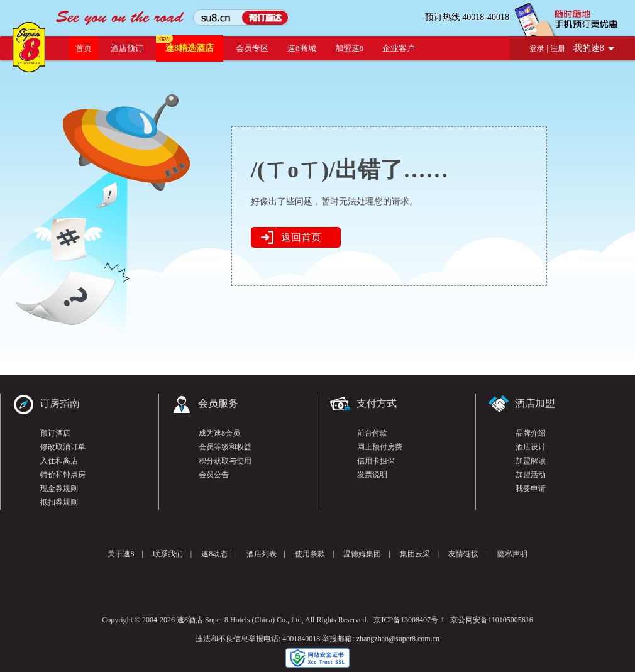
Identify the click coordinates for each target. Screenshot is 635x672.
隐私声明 (512, 554)
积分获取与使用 (225, 461)
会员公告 (214, 475)
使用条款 (310, 554)
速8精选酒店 (190, 48)
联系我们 (168, 554)
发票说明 (372, 475)
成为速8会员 (219, 433)
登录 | (539, 48)
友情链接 (463, 554)
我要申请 (531, 488)
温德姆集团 (362, 554)
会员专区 (252, 48)
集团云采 (415, 554)
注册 (558, 48)
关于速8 (121, 554)
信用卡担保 (376, 461)
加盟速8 (350, 48)
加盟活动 (531, 475)
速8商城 (302, 48)
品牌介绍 (531, 433)
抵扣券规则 (59, 502)
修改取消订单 (63, 447)
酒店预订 (127, 48)
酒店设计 (531, 447)
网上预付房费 (380, 447)
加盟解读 (531, 461)
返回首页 (301, 237)
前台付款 (372, 433)
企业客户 (399, 48)
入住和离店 (59, 461)
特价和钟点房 (63, 475)
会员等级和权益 (225, 447)
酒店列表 (262, 554)
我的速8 (589, 48)
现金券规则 (59, 488)
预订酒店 (55, 433)
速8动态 (214, 554)
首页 (84, 48)
